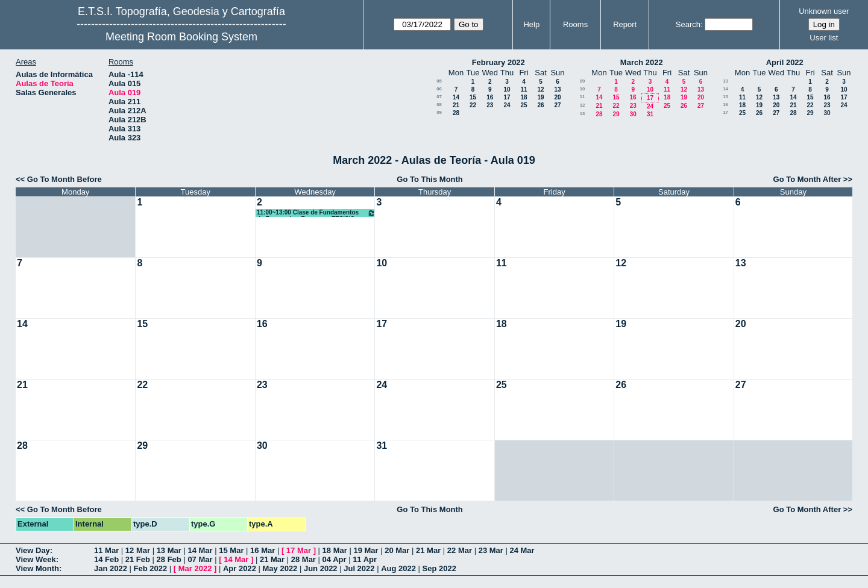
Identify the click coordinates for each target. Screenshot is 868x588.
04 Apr (335, 559)
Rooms (575, 24)
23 (490, 105)
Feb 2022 (151, 568)
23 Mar (491, 550)
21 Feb (138, 559)
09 (439, 112)
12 (540, 89)
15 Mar (231, 550)
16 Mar (263, 550)
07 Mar (200, 559)
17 (507, 97)
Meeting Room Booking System (181, 37)
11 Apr (365, 559)
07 (439, 97)
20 (557, 97)
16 (490, 97)
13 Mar (169, 550)
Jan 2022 (111, 568)
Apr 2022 (240, 568)
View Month (37, 568)
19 (540, 97)
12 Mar (138, 550)
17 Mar (299, 550)
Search (688, 24)
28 (456, 113)
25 (524, 105)
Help (531, 24)
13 (557, 89)
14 (456, 97)
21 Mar (428, 550)
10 (507, 89)
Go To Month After (807, 179)
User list (824, 38)
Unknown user (824, 11)
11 (524, 89)
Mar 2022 (195, 568)
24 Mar (522, 550)
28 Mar (303, 559)
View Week (36, 559)
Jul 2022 (359, 568)
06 (439, 89)
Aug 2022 (398, 568)
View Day (33, 550)
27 (557, 105)
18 (524, 97)
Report (625, 24)
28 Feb (169, 559)
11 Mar (106, 550)
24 (507, 105)
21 (456, 105)
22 (473, 105)
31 (650, 114)
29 (616, 114)
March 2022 (642, 62)
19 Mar (366, 550)
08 (439, 105)
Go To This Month (430, 179)
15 (473, 97)
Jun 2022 (321, 568)
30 (633, 114)
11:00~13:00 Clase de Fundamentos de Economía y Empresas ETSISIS (316, 213)
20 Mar (397, 550)
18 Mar (335, 550)
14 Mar (200, 550)
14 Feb (106, 559)
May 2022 (280, 568)
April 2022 (785, 62)
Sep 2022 (439, 568)
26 (540, 105)
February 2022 (498, 62)
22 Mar (460, 550)
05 (439, 81)
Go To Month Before (64, 179)
